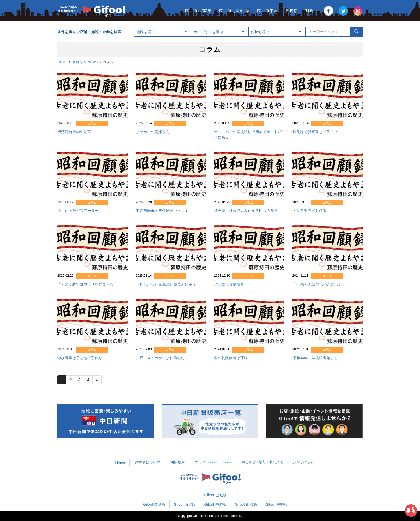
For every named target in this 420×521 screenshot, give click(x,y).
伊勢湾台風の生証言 (74, 132)
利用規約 (178, 462)
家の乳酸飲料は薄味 (231, 358)
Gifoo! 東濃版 (246, 504)
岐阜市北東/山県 (234, 11)
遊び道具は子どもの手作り (80, 358)
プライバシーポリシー (213, 462)
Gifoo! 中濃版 (215, 504)
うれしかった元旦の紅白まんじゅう (166, 284)
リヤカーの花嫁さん (153, 132)
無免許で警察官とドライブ (315, 132)
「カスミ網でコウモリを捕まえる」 (87, 284)
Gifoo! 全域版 (215, 495)
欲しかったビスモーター (78, 211)
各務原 (291, 11)
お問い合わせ (304, 462)
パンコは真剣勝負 (229, 284)
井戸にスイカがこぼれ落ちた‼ (161, 358)
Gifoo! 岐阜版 (154, 504)
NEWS (93, 62)
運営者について (148, 462)
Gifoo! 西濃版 (185, 504)
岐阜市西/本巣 (198, 11)
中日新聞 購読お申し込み (262, 462)
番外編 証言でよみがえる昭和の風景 (246, 211)
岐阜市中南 (267, 11)
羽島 (309, 11)
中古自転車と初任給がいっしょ (162, 211)
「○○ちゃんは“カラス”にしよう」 (320, 284)
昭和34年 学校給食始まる (315, 358)
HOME (63, 62)
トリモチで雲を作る (309, 211)
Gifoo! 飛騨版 (277, 504)
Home (120, 462)
